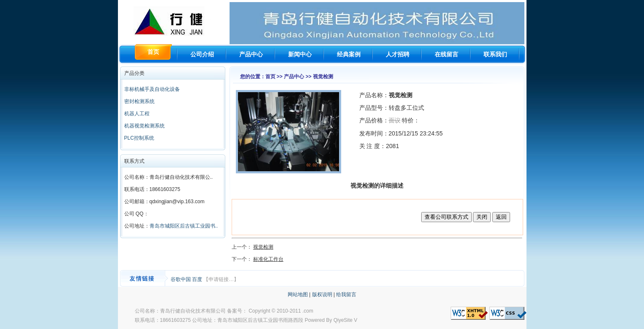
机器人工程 (137, 114)
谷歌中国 (181, 279)
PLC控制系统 (139, 138)
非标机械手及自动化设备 (152, 89)
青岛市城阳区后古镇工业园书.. (184, 226)
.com (308, 311)
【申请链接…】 (221, 279)
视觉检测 (263, 247)
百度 (198, 279)
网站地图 (298, 295)
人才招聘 (398, 54)
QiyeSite (343, 320)
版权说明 (322, 295)
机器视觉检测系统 (144, 126)
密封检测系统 (139, 101)
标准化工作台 (268, 259)
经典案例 (349, 54)
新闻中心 (300, 54)
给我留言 (346, 295)
